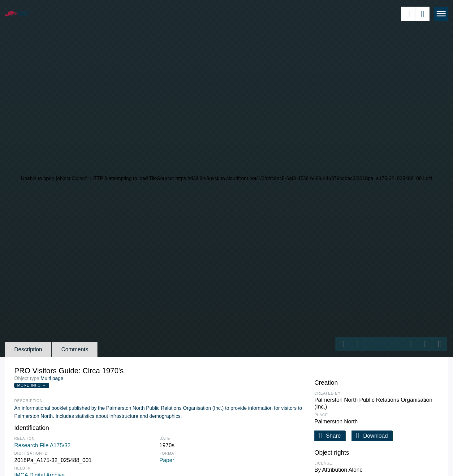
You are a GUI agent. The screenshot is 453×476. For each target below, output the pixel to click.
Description (28, 349)
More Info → (32, 385)
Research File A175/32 (42, 445)
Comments (75, 349)
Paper (167, 460)
